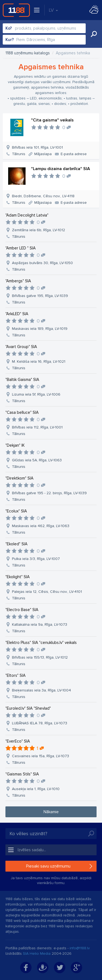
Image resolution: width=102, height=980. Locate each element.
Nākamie (51, 812)
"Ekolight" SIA (18, 577)
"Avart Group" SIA (21, 347)
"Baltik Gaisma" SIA (22, 380)
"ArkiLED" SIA (17, 314)
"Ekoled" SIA (16, 544)
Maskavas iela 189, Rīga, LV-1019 (40, 329)
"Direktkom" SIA (19, 478)
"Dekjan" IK (15, 445)
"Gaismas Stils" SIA (22, 774)
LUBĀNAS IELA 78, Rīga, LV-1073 (40, 723)
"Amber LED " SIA (21, 248)
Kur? (10, 40)
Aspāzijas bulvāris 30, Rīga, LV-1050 (42, 263)
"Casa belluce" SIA (22, 412)
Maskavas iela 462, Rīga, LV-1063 (41, 526)
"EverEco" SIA (18, 741)
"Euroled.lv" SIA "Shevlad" (28, 708)
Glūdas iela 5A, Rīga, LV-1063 (37, 460)
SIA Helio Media (37, 954)
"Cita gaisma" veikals (52, 120)
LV (53, 10)
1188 (16, 10)
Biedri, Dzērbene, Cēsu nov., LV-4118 (43, 196)
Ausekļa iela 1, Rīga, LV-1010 (36, 789)
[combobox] (44, 28)
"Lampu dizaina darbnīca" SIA (61, 169)
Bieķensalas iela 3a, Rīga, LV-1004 (41, 690)
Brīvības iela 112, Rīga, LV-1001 (37, 427)
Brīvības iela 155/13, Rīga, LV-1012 (40, 657)
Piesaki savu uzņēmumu (48, 866)
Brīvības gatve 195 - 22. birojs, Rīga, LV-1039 (49, 493)
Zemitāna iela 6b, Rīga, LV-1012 (38, 230)
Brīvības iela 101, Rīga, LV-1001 (37, 147)
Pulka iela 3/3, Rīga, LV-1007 (36, 559)
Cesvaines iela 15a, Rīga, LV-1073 (41, 756)
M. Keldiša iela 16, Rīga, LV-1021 (39, 361)
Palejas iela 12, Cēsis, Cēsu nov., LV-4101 (47, 592)
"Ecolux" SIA (16, 511)
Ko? (9, 28)
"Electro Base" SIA (22, 610)
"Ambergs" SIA (18, 281)
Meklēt (94, 34)
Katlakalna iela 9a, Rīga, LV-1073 (40, 624)
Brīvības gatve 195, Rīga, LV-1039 (40, 296)
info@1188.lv (80, 948)
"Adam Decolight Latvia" (27, 215)
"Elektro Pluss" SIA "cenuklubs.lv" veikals (41, 643)
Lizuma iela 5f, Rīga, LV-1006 (36, 394)
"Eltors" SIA (16, 675)
